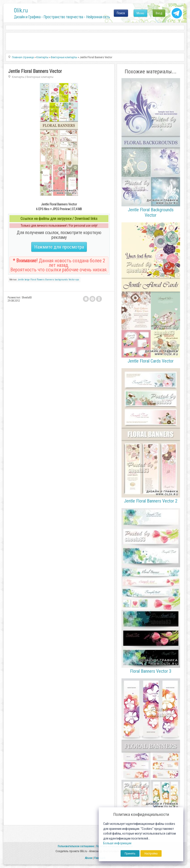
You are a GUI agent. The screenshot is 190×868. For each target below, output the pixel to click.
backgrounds (61, 280)
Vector (72, 280)
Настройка (151, 853)
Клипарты (18, 77)
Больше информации (117, 843)
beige (27, 280)
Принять (130, 853)
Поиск (121, 13)
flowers (41, 280)
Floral (33, 280)
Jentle (21, 280)
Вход (159, 13)
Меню (140, 13)
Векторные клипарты (40, 77)
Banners (50, 280)
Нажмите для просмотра (59, 247)
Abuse (88, 858)
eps (77, 280)
